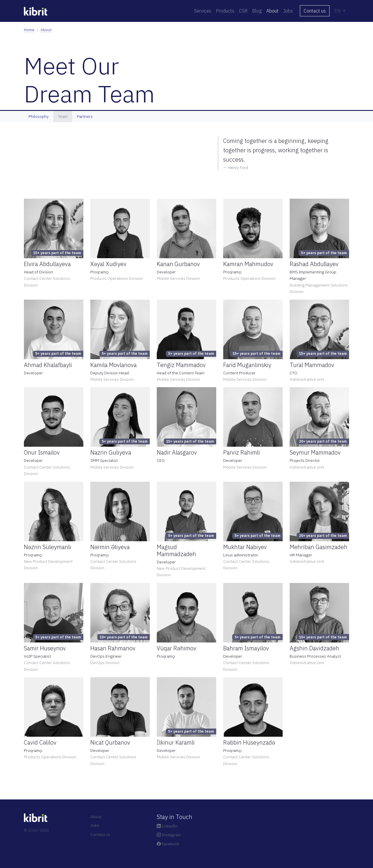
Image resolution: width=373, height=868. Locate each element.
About (272, 11)
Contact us (315, 11)
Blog (257, 11)
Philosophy (39, 116)
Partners (85, 116)
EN (338, 11)
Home (29, 30)
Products (225, 11)
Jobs (288, 11)
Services (203, 11)
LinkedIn (167, 826)
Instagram (169, 835)
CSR (243, 11)
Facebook (168, 844)
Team (63, 116)
